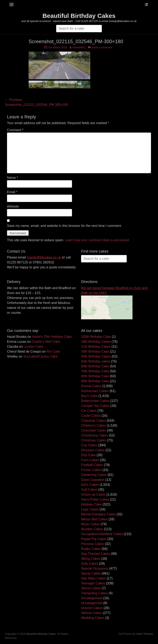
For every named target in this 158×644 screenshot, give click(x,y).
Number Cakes (92, 529)
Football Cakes (92, 465)
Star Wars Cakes (93, 578)
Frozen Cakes (91, 470)
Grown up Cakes (93, 495)
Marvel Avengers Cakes (98, 514)
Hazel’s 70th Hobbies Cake (52, 337)
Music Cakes (91, 524)
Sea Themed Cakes (96, 554)
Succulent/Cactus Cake (40, 356)
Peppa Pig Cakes (94, 539)
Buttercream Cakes (95, 401)
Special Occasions (95, 568)
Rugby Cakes (91, 549)
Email (12, 192)
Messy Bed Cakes (94, 519)
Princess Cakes (92, 544)
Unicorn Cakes (92, 608)
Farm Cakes (90, 460)
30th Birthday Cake (95, 351)
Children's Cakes (93, 425)
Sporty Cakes (91, 573)
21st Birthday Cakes (96, 347)
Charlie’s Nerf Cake (46, 342)
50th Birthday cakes (96, 361)
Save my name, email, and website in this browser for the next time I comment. (64, 226)
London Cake (33, 347)
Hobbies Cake (91, 504)
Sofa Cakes (90, 564)
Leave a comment (102, 47)
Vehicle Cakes (91, 613)
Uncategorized (92, 603)
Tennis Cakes (91, 588)
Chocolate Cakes (94, 430)
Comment (15, 130)
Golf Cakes (89, 490)
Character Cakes (93, 421)
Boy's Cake (89, 396)
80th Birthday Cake (95, 376)
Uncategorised (92, 598)
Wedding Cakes (93, 618)
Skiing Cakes (91, 559)
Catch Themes (144, 634)
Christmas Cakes (94, 440)
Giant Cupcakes (93, 480)
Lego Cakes (90, 509)
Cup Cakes (89, 445)
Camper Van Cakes (95, 406)
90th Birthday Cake (95, 381)
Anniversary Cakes (95, 391)
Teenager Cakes (93, 583)
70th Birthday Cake (95, 371)
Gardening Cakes (94, 475)
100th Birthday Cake (96, 337)
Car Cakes (89, 411)
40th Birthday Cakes (96, 356)
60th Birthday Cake (95, 366)
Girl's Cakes (90, 485)
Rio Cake (53, 351)
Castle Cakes (91, 416)
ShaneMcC (79, 47)
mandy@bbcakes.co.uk (44, 257)
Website (13, 206)
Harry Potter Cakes (95, 499)
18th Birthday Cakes (96, 342)
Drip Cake (88, 455)
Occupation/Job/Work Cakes (102, 534)
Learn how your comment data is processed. (97, 240)
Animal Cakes (91, 386)
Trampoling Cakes (94, 593)
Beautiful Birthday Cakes (79, 16)
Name (12, 178)
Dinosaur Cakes (93, 450)
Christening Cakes (95, 435)
